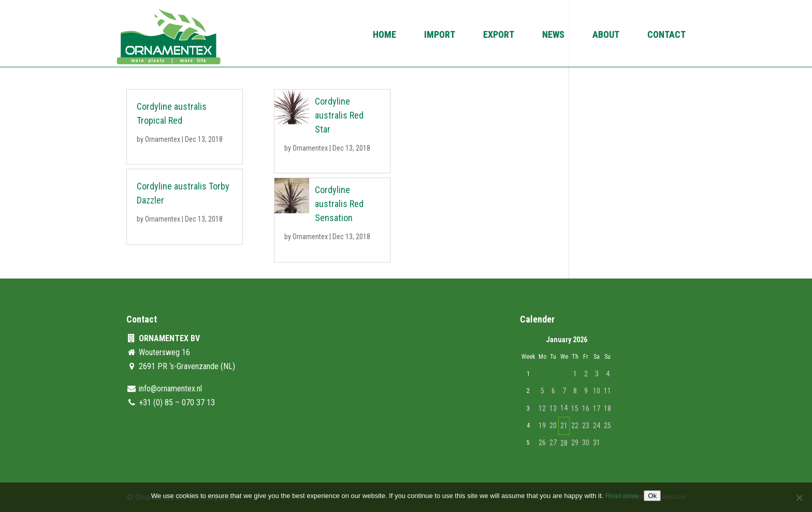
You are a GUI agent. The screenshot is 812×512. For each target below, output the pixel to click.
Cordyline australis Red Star (339, 115)
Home (385, 35)
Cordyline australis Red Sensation (339, 204)
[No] (799, 498)
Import (440, 35)
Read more (622, 496)
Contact (666, 35)
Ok (652, 496)
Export (499, 35)
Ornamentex (163, 139)
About (606, 35)
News (553, 35)
